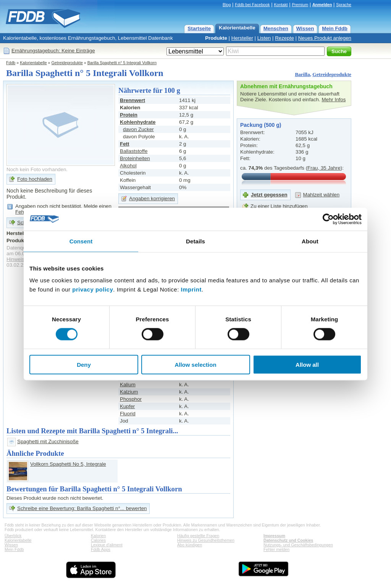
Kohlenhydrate (138, 122)
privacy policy (93, 289)
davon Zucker (138, 129)
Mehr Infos (334, 100)
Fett (124, 144)
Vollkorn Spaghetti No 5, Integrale (68, 464)
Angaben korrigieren (152, 198)
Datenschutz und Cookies (288, 540)
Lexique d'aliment (107, 545)
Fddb (11, 63)
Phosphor (131, 399)
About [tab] (310, 241)
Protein (129, 115)
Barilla (302, 74)
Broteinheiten (135, 158)
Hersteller (242, 38)
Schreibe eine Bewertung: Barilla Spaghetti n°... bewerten (82, 508)
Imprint (191, 289)
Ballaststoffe (134, 151)
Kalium (128, 385)
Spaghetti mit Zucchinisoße (48, 441)
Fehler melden (276, 549)
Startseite (199, 28)
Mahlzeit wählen (322, 195)
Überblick (13, 536)
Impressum (274, 536)
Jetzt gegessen (269, 195)
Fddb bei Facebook (252, 5)
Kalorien (98, 536)
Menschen (276, 28)
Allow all (307, 365)
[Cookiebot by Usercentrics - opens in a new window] (328, 219)
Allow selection (195, 365)
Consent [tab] (81, 241)
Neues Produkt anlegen (325, 38)
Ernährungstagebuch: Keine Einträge (53, 51)
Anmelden (322, 5)
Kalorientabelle (237, 28)
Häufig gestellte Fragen (198, 536)
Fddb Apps (101, 549)
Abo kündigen (190, 545)
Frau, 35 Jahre (324, 168)
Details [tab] (195, 241)
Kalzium (129, 392)
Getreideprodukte (67, 63)
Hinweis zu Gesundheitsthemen (206, 540)
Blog (227, 5)
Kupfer (127, 406)
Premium (300, 5)
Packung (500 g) (261, 125)
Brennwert (132, 100)
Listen (264, 38)
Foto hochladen (35, 179)
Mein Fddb (335, 28)
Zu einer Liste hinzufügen (279, 206)
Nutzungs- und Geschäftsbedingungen (298, 545)
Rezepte (284, 38)
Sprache (344, 5)
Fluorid (128, 414)
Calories (98, 540)
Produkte (216, 38)
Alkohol (128, 166)
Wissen (305, 28)
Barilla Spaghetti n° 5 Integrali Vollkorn (122, 63)
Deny (84, 365)
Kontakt (281, 5)
